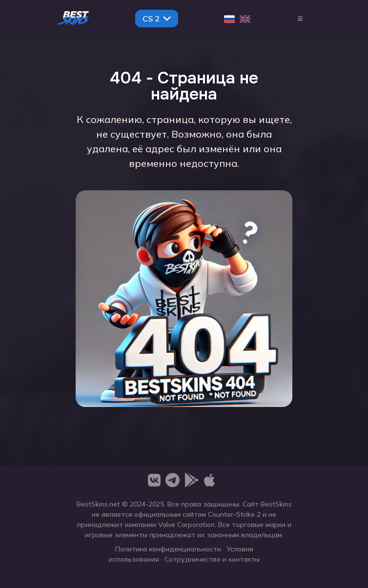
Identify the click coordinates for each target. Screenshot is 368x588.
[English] (245, 18)
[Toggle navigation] (300, 19)
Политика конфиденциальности (168, 549)
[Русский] (229, 18)
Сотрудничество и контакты (212, 559)
